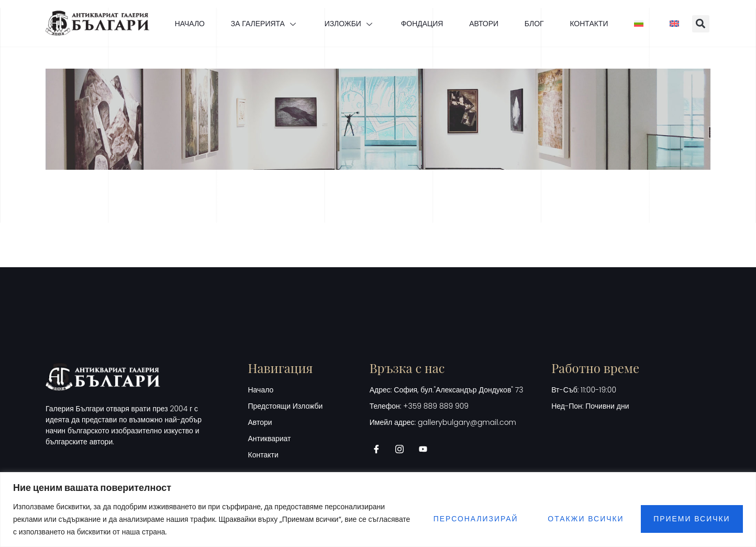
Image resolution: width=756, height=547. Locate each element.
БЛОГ (534, 24)
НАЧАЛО (189, 24)
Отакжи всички (584, 519)
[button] (701, 24)
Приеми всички (691, 519)
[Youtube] (427, 449)
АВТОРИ (484, 24)
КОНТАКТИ (589, 24)
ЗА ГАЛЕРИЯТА (264, 24)
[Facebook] (380, 449)
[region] (378, 510)
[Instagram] (403, 449)
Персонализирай (474, 519)
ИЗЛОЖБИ (349, 24)
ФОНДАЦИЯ (422, 24)
